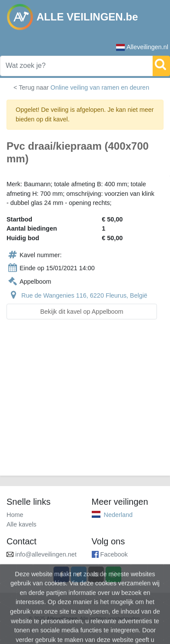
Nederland (118, 515)
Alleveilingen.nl (142, 47)
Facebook (114, 554)
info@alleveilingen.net (46, 554)
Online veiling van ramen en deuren (100, 87)
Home (15, 515)
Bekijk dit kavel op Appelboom (82, 312)
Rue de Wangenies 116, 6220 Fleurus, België (84, 295)
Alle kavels (22, 524)
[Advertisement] (85, 403)
